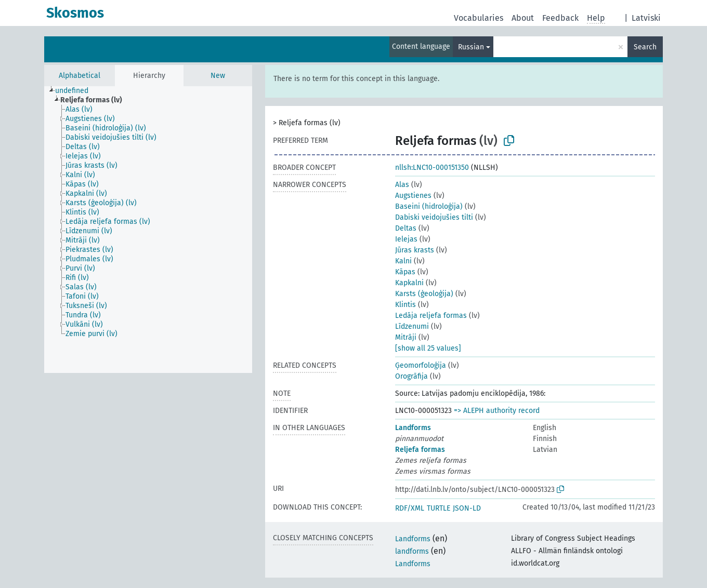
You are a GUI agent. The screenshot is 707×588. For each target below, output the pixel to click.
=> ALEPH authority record (497, 411)
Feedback (560, 18)
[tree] (148, 230)
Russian (471, 47)
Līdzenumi (412, 326)
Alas (402, 185)
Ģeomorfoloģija (421, 365)
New (218, 76)
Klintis (405, 305)
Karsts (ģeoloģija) (424, 294)
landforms (412, 551)
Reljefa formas (420, 450)
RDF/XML (410, 508)
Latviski (646, 18)
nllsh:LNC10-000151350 (432, 168)
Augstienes (413, 196)
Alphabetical (80, 76)
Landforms (413, 428)
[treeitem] (76, 91)
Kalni (403, 261)
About (523, 18)
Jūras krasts (415, 250)
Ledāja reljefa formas (431, 316)
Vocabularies (479, 18)
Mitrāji (406, 337)
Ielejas (406, 239)
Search (645, 47)
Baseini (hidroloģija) (429, 206)
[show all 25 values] (428, 348)
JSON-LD (467, 508)
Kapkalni (409, 283)
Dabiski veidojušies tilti (434, 217)
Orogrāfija (411, 376)
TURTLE (438, 508)
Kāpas (405, 272)
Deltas (406, 228)
